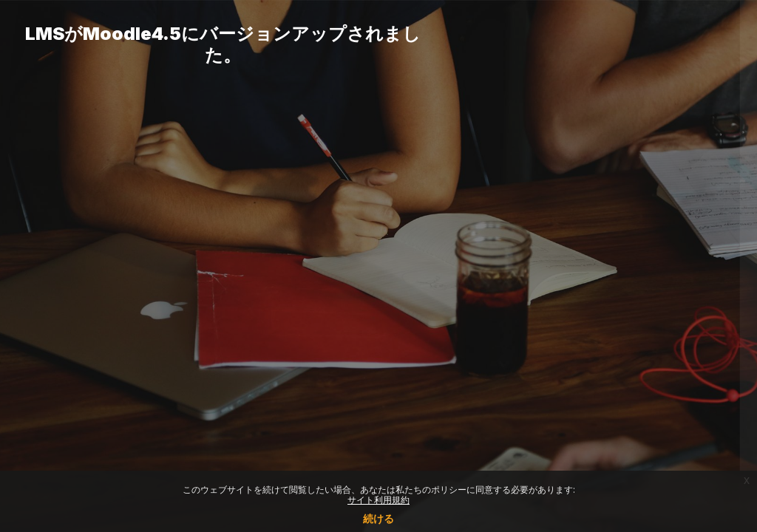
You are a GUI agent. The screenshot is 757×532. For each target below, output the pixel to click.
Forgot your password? (682, 367)
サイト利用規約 (378, 500)
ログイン (601, 408)
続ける (378, 518)
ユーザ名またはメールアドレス (541, 218)
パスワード (495, 294)
